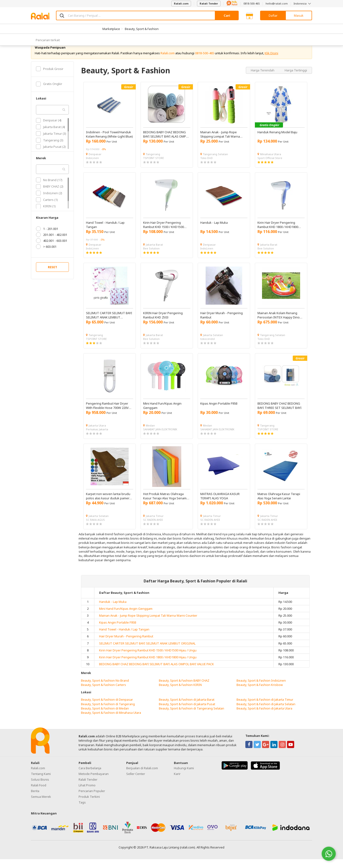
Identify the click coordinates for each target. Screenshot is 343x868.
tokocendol (208, 348)
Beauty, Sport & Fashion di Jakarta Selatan (266, 713)
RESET (53, 276)
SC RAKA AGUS (95, 528)
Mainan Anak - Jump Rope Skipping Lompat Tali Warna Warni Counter (148, 624)
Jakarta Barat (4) (50, 136)
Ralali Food (39, 794)
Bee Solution (151, 257)
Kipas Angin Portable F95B (118, 631)
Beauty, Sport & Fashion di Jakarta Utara (264, 717)
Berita (35, 800)
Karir (177, 783)
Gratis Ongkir (49, 93)
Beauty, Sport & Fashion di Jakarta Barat (187, 709)
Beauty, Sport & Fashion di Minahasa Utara (111, 721)
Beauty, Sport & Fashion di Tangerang (108, 713)
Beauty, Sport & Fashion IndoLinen (261, 689)
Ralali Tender (209, 3)
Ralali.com (181, 3)
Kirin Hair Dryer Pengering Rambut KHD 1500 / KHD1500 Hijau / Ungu (148, 659)
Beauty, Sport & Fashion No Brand (105, 689)
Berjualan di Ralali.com (142, 777)
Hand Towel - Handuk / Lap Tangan (124, 638)
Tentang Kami (41, 783)
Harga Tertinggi (296, 79)
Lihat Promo (87, 794)
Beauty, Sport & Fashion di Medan (105, 717)
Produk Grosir (50, 78)
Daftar (273, 15)
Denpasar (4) (49, 129)
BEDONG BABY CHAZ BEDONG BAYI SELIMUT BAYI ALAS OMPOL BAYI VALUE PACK (156, 673)
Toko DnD (207, 167)
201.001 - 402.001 (52, 244)
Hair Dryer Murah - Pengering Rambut (126, 645)
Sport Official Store (270, 167)
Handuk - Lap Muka (113, 610)
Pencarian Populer (92, 800)
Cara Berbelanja (90, 777)
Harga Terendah (263, 79)
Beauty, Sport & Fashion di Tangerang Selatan (192, 717)
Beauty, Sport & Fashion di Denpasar (107, 709)
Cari (227, 15)
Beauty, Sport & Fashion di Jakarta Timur (265, 709)
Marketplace (111, 29)
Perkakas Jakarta (97, 438)
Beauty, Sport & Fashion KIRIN (180, 694)
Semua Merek (41, 806)
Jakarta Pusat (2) (51, 156)
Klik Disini (271, 62)
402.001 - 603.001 (52, 250)
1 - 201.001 (47, 238)
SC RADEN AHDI (153, 528)
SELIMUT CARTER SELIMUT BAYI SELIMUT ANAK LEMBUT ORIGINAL (147, 652)
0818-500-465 (252, 3)
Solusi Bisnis (40, 789)
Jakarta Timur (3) (51, 142)
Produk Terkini (89, 806)
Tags (82, 811)
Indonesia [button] (303, 3)
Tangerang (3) (50, 149)
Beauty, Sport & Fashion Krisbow (260, 694)
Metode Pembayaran (94, 783)
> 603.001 (46, 256)
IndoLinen (92, 167)
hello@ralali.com (277, 3)
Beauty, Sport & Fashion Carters (103, 694)
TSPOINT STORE (154, 167)
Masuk (299, 15)
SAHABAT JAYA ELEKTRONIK (160, 438)
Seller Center (136, 783)
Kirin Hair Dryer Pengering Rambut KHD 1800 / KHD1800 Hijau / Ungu (148, 666)
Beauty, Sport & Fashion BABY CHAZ (184, 689)
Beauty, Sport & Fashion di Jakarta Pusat (187, 713)
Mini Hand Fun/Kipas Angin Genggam (126, 617)
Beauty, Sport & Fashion (142, 29)
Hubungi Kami (184, 777)
